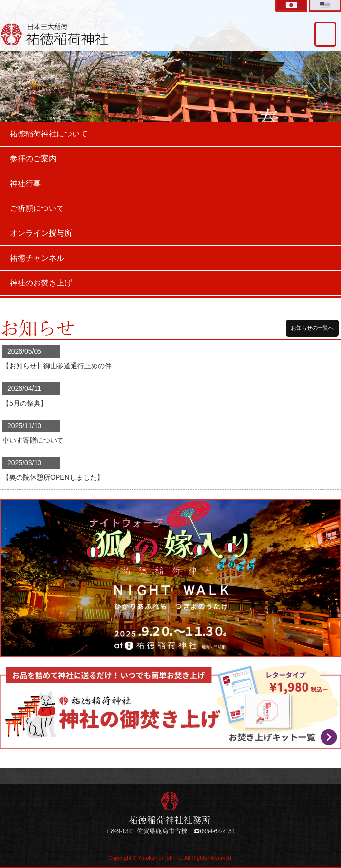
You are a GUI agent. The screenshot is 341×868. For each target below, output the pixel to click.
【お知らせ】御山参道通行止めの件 (57, 366)
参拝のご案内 (33, 159)
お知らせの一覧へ (312, 328)
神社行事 (25, 183)
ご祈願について (37, 208)
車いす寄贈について (33, 440)
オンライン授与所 (41, 233)
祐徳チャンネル (37, 258)
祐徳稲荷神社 (55, 34)
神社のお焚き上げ (41, 283)
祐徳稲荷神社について (49, 134)
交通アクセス (325, 34)
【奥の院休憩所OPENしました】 (53, 477)
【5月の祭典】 (25, 403)
